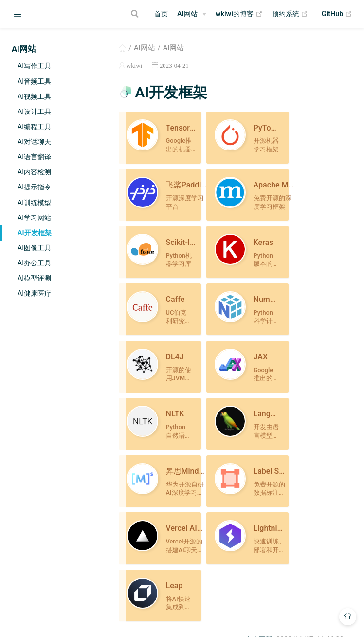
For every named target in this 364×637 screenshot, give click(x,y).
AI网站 (187, 14)
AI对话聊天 (34, 142)
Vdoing (202, 612)
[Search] (136, 14)
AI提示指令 (34, 187)
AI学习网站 (34, 218)
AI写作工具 (34, 66)
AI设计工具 (34, 112)
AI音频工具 (34, 81)
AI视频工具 (34, 96)
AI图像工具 (34, 248)
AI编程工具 (34, 127)
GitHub (337, 14)
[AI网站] (192, 14)
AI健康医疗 (34, 293)
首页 (161, 14)
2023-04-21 (203, 66)
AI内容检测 (34, 172)
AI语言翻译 (34, 157)
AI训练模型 (34, 203)
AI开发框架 (35, 233)
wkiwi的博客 (239, 14)
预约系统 (290, 14)
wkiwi (164, 66)
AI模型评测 (34, 278)
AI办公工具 (34, 263)
